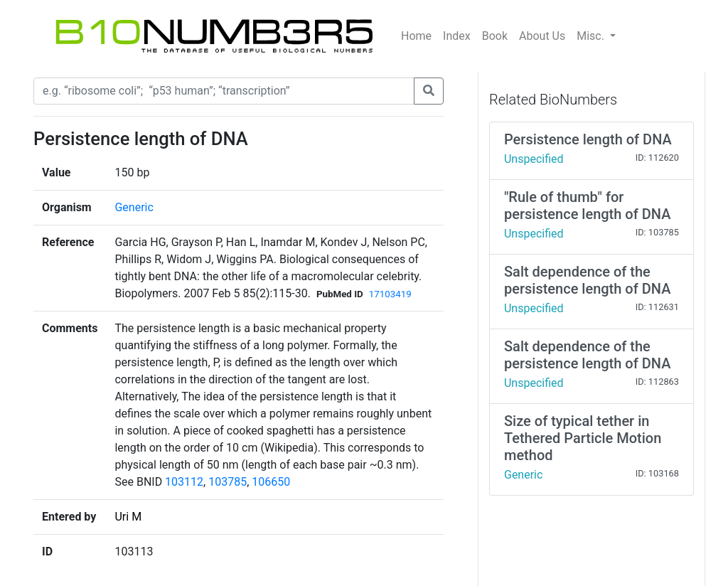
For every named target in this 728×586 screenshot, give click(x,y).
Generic (134, 207)
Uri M (128, 517)
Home (416, 36)
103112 (184, 482)
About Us (542, 36)
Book (495, 36)
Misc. (592, 36)
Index (457, 36)
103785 (227, 482)
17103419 (390, 294)
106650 (271, 482)
